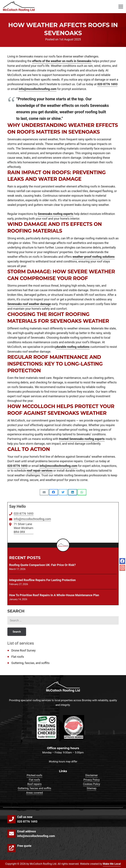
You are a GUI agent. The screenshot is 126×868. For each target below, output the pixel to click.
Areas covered (34, 793)
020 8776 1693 (107, 84)
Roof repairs (35, 784)
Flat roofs (18, 657)
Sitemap (92, 788)
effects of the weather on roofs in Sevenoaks (62, 61)
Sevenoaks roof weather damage (29, 304)
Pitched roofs (34, 775)
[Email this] (44, 492)
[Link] (19, 7)
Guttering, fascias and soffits (34, 788)
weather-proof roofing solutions (94, 257)
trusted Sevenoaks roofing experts (82, 439)
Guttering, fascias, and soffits (30, 663)
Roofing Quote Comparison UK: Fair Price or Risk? (42, 565)
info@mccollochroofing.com (38, 89)
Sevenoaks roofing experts (55, 214)
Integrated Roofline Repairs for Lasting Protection (42, 580)
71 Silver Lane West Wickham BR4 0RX (24, 528)
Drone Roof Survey (23, 650)
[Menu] (121, 7)
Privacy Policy (92, 780)
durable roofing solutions (73, 347)
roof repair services (40, 471)
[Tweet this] (63, 492)
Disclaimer (91, 775)
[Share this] (53, 492)
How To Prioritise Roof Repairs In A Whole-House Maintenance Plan (54, 595)
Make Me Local (112, 864)
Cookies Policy (92, 784)
